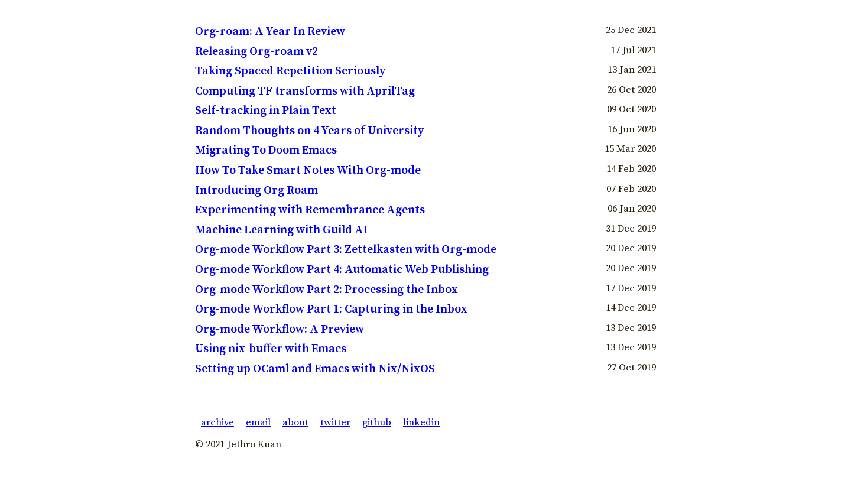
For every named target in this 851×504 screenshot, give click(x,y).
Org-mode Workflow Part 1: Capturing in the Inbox (331, 309)
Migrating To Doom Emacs (266, 150)
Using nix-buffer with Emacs (271, 349)
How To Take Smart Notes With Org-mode (308, 170)
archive (217, 423)
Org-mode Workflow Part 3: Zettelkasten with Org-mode (346, 250)
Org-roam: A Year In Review (270, 32)
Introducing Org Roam (256, 191)
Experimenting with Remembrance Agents (310, 210)
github (377, 423)
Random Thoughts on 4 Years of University (309, 131)
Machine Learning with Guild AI (282, 230)
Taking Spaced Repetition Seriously (290, 71)
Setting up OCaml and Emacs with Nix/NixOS (315, 369)
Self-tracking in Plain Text (266, 111)
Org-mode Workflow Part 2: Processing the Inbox (327, 290)
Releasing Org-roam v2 (256, 52)
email (258, 423)
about (295, 423)
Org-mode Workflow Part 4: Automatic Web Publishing (342, 270)
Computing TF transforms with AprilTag (305, 91)
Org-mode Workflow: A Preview (280, 329)
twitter (335, 423)
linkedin (421, 423)
